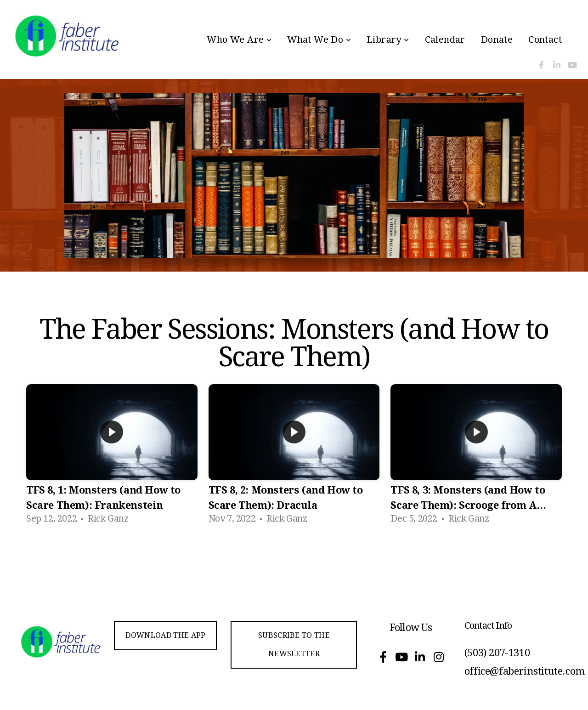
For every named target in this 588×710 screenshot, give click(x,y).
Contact (545, 40)
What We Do (319, 40)
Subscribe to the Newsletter (294, 645)
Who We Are (239, 40)
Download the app (165, 635)
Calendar (445, 40)
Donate (497, 40)
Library (388, 40)
